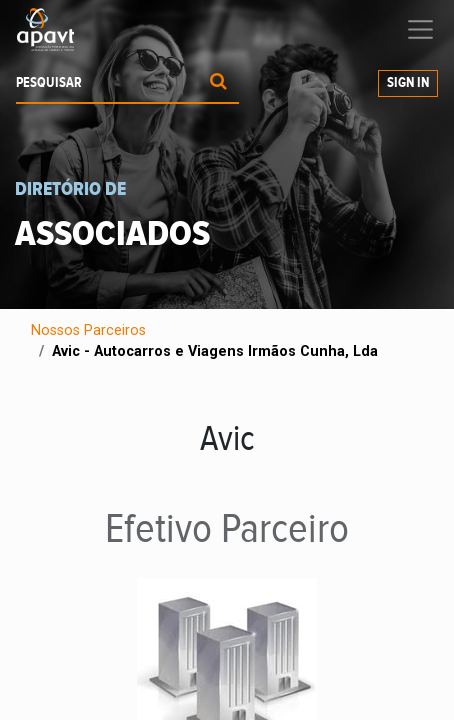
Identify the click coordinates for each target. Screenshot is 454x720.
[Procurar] (218, 83)
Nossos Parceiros (88, 330)
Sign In (408, 83)
